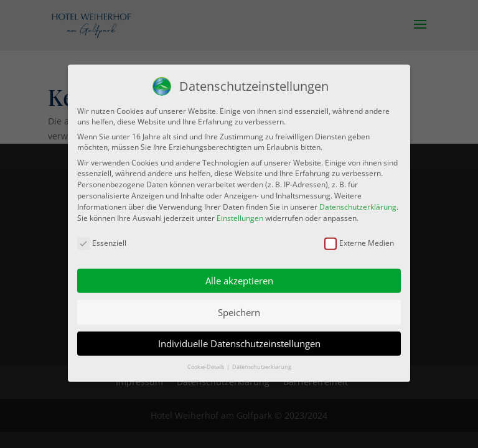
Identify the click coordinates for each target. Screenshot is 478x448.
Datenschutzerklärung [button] (262, 361)
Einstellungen (240, 212)
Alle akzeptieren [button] (239, 275)
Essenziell (102, 237)
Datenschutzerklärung (358, 201)
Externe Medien (359, 237)
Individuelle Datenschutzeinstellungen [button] (239, 338)
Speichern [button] (239, 306)
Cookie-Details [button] (206, 361)
